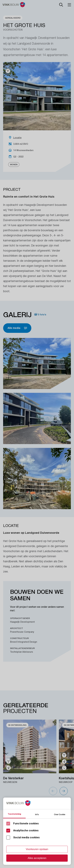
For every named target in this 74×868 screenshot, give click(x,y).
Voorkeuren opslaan (37, 849)
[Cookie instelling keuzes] (37, 831)
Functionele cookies (26, 824)
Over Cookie (60, 814)
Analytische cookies (26, 831)
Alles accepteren (37, 858)
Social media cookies (26, 838)
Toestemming (14, 814)
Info (37, 814)
